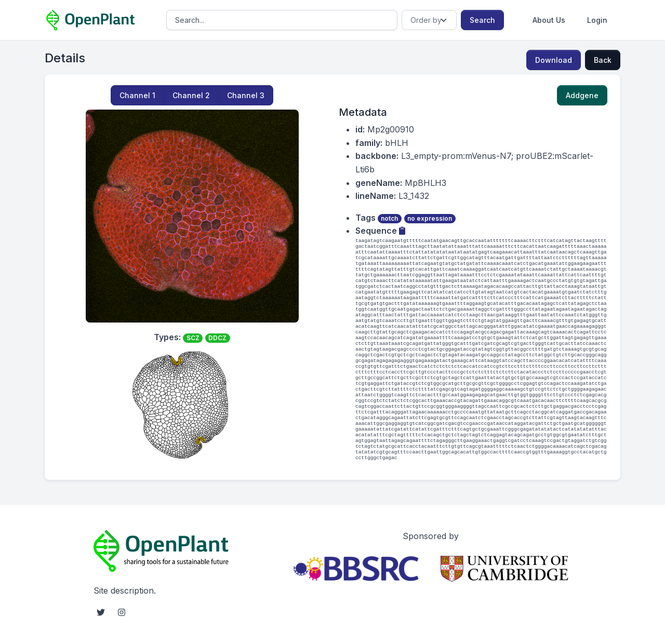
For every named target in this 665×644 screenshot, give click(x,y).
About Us (549, 20)
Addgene (582, 95)
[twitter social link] (101, 612)
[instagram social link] (122, 612)
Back (603, 60)
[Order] (429, 20)
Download (554, 60)
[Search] (282, 20)
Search (482, 20)
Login (597, 20)
